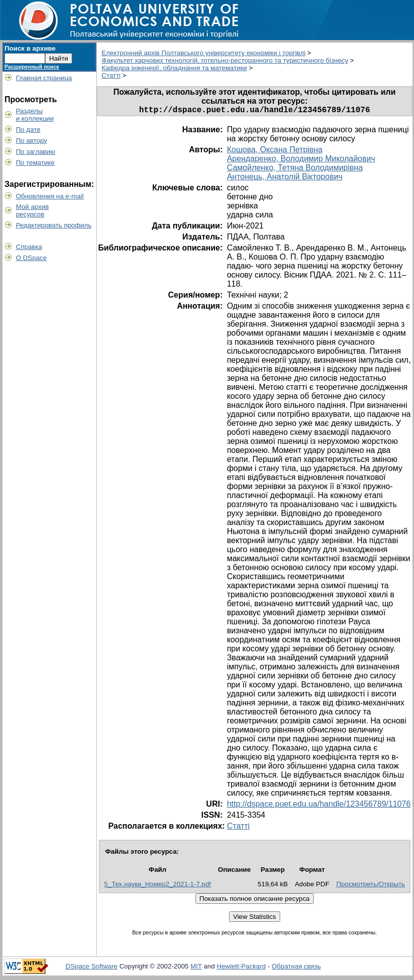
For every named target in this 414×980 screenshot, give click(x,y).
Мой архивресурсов (33, 210)
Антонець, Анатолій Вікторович (285, 179)
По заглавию (36, 152)
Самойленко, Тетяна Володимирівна (295, 170)
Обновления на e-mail (50, 196)
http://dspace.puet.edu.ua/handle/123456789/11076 (319, 806)
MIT (196, 968)
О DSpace (32, 258)
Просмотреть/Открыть (371, 886)
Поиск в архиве (30, 48)
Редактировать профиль (54, 225)
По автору (32, 141)
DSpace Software (92, 968)
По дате (28, 130)
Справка (29, 247)
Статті (111, 75)
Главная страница (44, 78)
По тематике (35, 163)
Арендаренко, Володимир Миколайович (301, 161)
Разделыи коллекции (35, 115)
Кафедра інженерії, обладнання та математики (174, 68)
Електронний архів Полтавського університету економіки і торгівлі (204, 53)
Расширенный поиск (32, 67)
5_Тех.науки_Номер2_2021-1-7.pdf (158, 886)
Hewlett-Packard (241, 968)
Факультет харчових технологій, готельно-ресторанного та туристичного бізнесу (225, 60)
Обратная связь (296, 968)
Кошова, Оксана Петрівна (275, 152)
